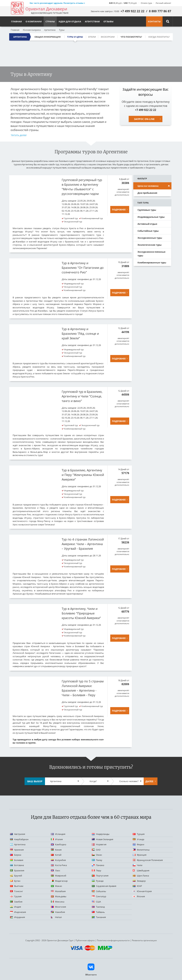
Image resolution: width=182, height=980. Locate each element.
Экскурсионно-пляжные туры (151, 254)
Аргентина (50, 30)
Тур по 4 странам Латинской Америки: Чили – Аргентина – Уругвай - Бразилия (83, 544)
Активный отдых (147, 224)
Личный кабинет (163, 3)
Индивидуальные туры (151, 217)
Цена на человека (148, 186)
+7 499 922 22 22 (132, 11)
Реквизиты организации (144, 940)
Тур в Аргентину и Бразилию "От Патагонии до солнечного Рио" (83, 268)
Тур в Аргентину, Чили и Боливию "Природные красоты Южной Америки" (81, 613)
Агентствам (92, 21)
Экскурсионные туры (150, 238)
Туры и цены (75, 37)
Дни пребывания (147, 193)
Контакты (154, 21)
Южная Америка (32, 30)
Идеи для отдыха (70, 21)
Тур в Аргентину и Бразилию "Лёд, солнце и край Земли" (80, 334)
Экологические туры (150, 245)
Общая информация (48, 37)
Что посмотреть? (131, 37)
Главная (15, 30)
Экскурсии (108, 37)
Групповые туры (147, 210)
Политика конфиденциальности (113, 940)
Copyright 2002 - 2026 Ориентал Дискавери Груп (49, 940)
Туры (62, 30)
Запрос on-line (144, 119)
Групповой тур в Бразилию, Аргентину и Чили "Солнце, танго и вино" (82, 396)
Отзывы (108, 21)
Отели (92, 37)
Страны (50, 21)
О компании (34, 21)
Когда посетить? (159, 37)
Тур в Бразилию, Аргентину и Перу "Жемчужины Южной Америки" (83, 475)
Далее (149, 781)
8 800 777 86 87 (160, 11)
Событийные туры (148, 231)
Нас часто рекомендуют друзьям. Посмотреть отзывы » (57, 3)
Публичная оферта (85, 940)
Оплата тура (146, 3)
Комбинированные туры (152, 263)
